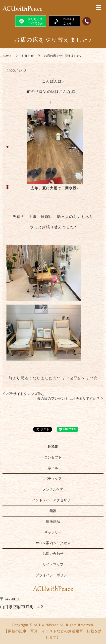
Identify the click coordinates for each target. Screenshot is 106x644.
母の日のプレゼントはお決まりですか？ (68, 399)
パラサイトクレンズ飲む (25, 394)
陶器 (53, 511)
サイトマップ (53, 564)
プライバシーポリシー (53, 575)
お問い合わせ (53, 554)
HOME (7, 56)
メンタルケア (53, 489)
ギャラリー (53, 532)
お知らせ (28, 56)
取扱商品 (53, 522)
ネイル (53, 468)
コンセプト (53, 457)
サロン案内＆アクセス (53, 543)
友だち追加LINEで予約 (31, 21)
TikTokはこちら (64, 21)
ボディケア (53, 479)
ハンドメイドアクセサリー (53, 500)
